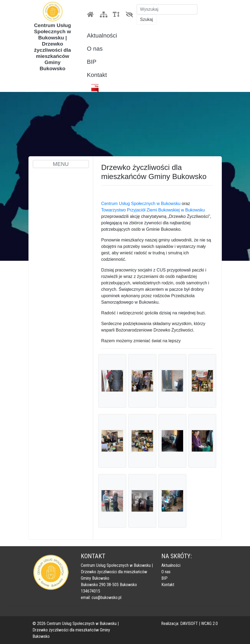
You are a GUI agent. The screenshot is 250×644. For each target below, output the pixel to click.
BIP (92, 62)
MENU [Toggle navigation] (61, 164)
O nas (95, 49)
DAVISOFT (189, 623)
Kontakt (97, 75)
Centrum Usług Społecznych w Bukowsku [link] (141, 204)
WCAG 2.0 (209, 623)
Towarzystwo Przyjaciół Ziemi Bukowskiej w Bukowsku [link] (153, 210)
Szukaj (147, 19)
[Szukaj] (167, 9)
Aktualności (102, 36)
